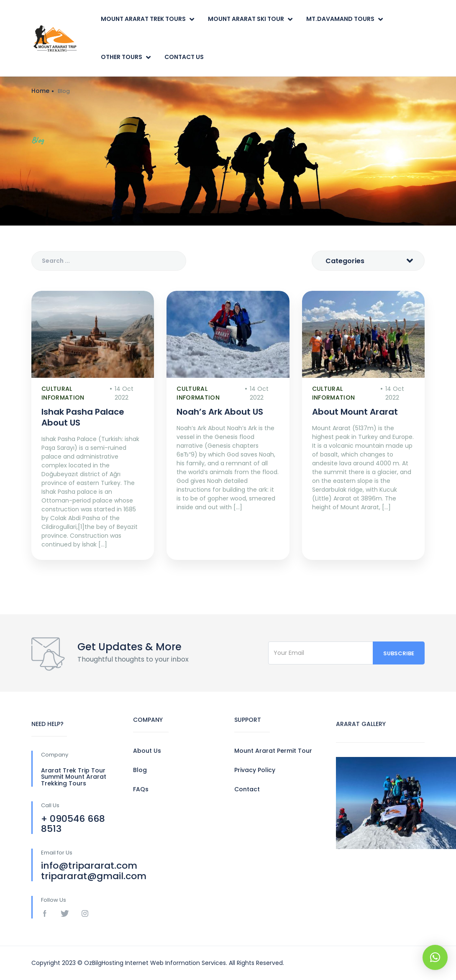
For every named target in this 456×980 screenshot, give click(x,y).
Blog (140, 770)
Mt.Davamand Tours (340, 19)
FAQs (141, 789)
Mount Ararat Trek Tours (143, 19)
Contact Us (184, 57)
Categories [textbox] (345, 261)
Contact (247, 789)
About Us (147, 751)
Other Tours (122, 57)
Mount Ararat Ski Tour (246, 19)
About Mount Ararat (355, 412)
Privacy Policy (255, 770)
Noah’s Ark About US (220, 412)
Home (40, 91)
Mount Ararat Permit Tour (273, 751)
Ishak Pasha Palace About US (83, 417)
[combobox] (368, 261)
